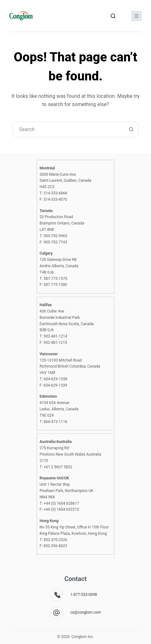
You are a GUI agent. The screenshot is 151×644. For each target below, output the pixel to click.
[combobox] (68, 129)
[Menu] (137, 16)
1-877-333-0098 (84, 595)
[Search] (113, 16)
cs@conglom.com (86, 612)
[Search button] (131, 129)
